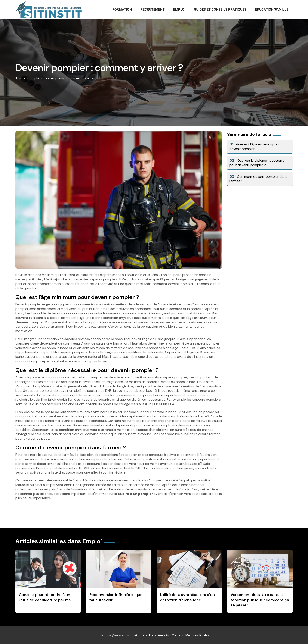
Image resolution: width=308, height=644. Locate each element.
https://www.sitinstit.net (121, 635)
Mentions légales (197, 635)
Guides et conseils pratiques (220, 10)
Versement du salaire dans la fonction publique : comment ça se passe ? (260, 600)
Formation (122, 10)
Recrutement (152, 10)
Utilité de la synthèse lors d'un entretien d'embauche (187, 597)
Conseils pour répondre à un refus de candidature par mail (46, 597)
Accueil (20, 78)
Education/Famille (272, 10)
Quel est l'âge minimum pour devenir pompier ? (255, 147)
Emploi (179, 10)
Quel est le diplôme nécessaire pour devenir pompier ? (257, 163)
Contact (178, 635)
